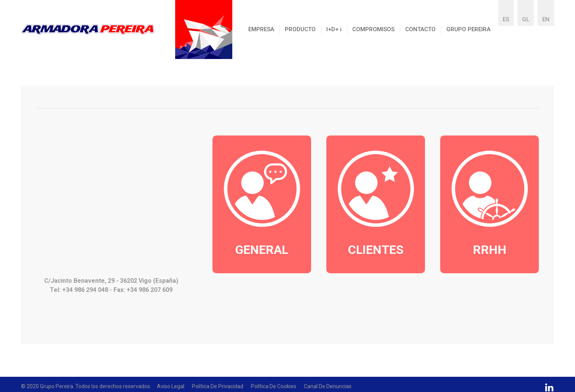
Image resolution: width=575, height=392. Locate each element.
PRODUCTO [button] (300, 29)
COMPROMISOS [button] (373, 29)
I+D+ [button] (334, 29)
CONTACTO (420, 29)
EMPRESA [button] (261, 29)
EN (546, 19)
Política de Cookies (274, 386)
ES (506, 19)
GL (526, 19)
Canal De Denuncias (328, 386)
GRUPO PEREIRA (468, 29)
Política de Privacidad (218, 386)
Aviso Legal (171, 386)
